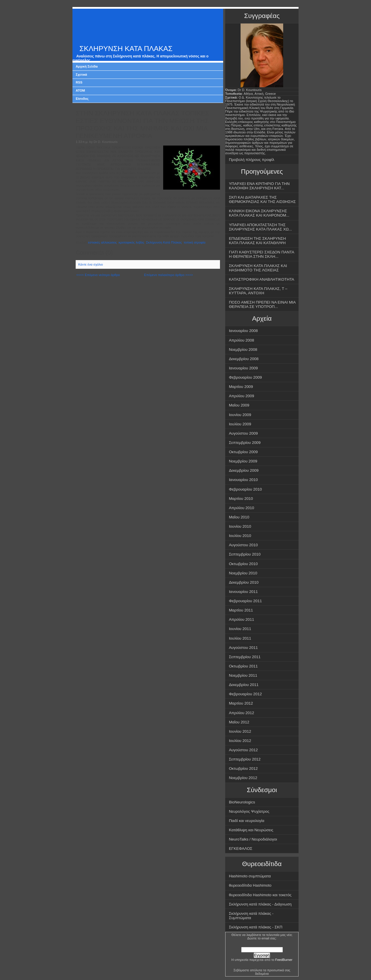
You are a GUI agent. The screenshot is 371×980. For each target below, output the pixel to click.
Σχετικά (81, 75)
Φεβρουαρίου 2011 (245, 601)
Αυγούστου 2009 (243, 433)
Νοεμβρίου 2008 (243, 350)
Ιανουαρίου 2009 (243, 368)
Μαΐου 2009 (239, 405)
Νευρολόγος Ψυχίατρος (249, 811)
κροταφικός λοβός (131, 242)
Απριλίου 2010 (242, 508)
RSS (79, 82)
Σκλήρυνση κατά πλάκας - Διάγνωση (260, 904)
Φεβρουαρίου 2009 (245, 377)
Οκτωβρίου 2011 (243, 666)
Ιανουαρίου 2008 (243, 331)
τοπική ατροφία (195, 242)
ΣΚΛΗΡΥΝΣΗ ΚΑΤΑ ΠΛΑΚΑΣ (126, 49)
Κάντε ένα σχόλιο (91, 264)
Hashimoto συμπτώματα (250, 876)
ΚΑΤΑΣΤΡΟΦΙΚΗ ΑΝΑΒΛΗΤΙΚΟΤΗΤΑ (262, 279)
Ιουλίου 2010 (240, 536)
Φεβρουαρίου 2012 (245, 694)
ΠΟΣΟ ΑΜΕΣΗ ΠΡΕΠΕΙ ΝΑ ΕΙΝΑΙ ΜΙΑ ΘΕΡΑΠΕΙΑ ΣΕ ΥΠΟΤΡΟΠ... (262, 304)
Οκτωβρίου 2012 (243, 768)
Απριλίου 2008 (242, 340)
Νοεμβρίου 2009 (243, 461)
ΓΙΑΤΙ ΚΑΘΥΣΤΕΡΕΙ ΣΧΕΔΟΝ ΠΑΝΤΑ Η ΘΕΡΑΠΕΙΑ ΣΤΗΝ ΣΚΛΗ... (262, 254)
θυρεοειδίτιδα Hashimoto (250, 885)
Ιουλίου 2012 (240, 741)
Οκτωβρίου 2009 (243, 452)
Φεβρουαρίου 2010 (245, 489)
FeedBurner (284, 960)
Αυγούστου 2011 (243, 648)
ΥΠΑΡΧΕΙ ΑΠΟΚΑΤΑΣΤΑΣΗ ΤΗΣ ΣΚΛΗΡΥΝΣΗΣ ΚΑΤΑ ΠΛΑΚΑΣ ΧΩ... (261, 227)
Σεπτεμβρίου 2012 (245, 759)
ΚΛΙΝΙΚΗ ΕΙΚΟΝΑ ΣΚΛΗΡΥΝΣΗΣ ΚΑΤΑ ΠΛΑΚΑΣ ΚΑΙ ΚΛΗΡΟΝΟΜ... (259, 213)
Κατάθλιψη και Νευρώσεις (251, 830)
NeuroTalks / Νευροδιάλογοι (253, 839)
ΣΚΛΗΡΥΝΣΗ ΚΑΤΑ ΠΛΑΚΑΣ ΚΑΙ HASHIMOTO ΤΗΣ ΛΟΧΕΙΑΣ (258, 268)
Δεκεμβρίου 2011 (244, 685)
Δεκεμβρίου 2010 (244, 582)
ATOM (80, 90)
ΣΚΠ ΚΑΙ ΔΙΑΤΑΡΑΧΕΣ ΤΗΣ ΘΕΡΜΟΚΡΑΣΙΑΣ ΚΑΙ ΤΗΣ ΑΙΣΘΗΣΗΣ (262, 199)
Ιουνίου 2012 (240, 731)
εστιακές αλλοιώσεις (102, 242)
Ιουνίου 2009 (240, 415)
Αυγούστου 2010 (243, 545)
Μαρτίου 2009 (241, 387)
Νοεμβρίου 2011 (243, 675)
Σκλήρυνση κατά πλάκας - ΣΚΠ (256, 927)
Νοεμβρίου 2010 (243, 573)
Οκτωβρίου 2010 (243, 564)
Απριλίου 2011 (242, 619)
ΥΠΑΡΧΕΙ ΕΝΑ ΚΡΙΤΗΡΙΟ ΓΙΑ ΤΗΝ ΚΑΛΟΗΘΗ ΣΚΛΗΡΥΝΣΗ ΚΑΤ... (259, 186)
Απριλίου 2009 (242, 396)
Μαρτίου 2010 (241, 499)
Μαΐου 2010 (239, 517)
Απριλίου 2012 (242, 713)
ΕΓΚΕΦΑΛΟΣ (241, 849)
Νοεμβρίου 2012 (243, 778)
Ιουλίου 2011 (240, 638)
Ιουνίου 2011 (240, 629)
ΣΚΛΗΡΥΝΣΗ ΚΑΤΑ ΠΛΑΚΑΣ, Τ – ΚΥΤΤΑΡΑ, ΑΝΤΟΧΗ (258, 291)
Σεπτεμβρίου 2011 (245, 657)
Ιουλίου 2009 (240, 424)
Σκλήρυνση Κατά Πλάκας (164, 242)
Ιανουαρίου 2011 (243, 592)
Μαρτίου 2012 (241, 703)
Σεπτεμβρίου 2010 (245, 554)
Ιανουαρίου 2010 (243, 480)
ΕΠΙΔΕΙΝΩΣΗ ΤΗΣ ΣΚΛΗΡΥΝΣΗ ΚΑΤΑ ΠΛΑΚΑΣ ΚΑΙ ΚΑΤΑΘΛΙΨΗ (258, 241)
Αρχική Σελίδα (87, 66)
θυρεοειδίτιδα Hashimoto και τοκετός (260, 895)
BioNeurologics (242, 802)
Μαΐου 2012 (239, 722)
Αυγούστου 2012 (243, 750)
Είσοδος (82, 99)
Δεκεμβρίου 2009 (244, 470)
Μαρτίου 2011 (241, 610)
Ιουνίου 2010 (240, 526)
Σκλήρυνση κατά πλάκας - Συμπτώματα (251, 916)
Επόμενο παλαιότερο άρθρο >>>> (168, 275)
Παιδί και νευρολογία (247, 821)
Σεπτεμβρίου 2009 (245, 443)
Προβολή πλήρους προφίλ (252, 160)
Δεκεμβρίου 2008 (244, 359)
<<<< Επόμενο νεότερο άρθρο (98, 275)
